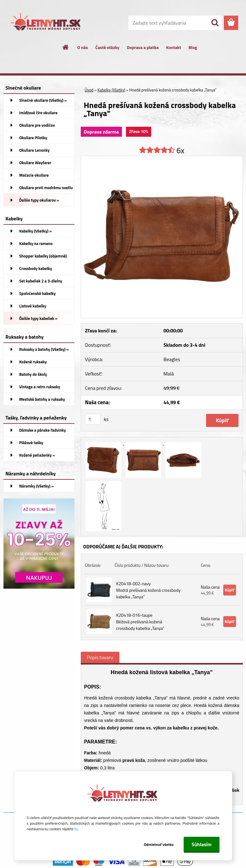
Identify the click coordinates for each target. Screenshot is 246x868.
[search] (215, 23)
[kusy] (93, 419)
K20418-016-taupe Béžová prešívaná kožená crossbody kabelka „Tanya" (140, 622)
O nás (83, 47)
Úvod (89, 90)
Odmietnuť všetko (159, 844)
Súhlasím (201, 844)
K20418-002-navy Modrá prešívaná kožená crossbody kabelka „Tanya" (148, 590)
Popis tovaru (100, 657)
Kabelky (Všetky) (111, 90)
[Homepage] (66, 47)
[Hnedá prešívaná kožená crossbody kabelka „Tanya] (162, 159)
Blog (193, 47)
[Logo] (46, 23)
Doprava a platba (143, 47)
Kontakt (174, 47)
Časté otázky (107, 47)
